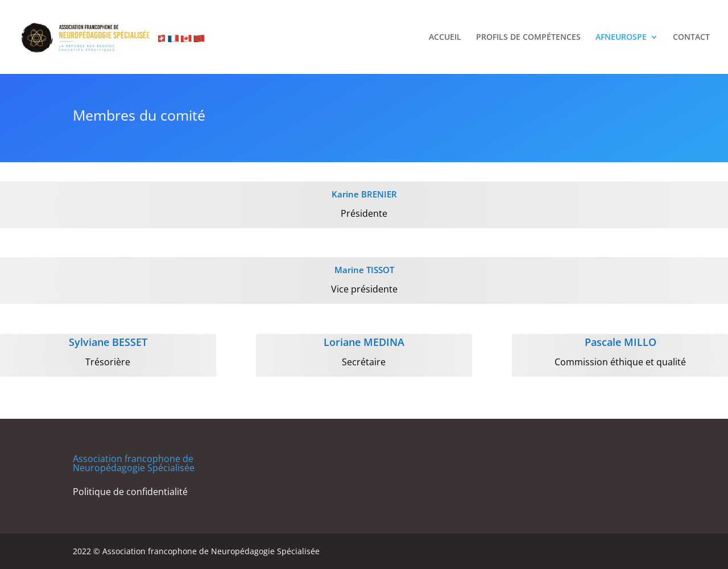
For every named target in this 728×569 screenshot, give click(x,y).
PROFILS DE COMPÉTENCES (528, 38)
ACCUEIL (445, 38)
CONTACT (691, 38)
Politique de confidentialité (130, 492)
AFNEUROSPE (621, 38)
